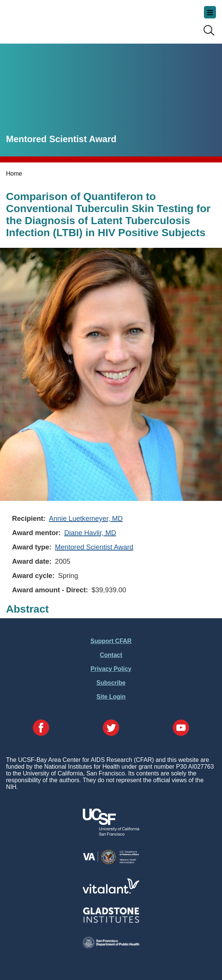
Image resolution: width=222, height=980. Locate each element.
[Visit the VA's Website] (111, 863)
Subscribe (111, 683)
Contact (111, 655)
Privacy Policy (111, 669)
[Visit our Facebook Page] (41, 728)
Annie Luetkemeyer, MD (86, 518)
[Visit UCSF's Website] (111, 834)
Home (14, 174)
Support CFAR (111, 641)
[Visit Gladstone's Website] (111, 921)
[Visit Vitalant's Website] (111, 891)
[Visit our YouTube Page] (181, 728)
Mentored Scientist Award (94, 547)
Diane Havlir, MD (90, 533)
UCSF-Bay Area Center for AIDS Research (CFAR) (44, 19)
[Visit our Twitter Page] (111, 728)
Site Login (111, 697)
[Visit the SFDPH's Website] (111, 946)
